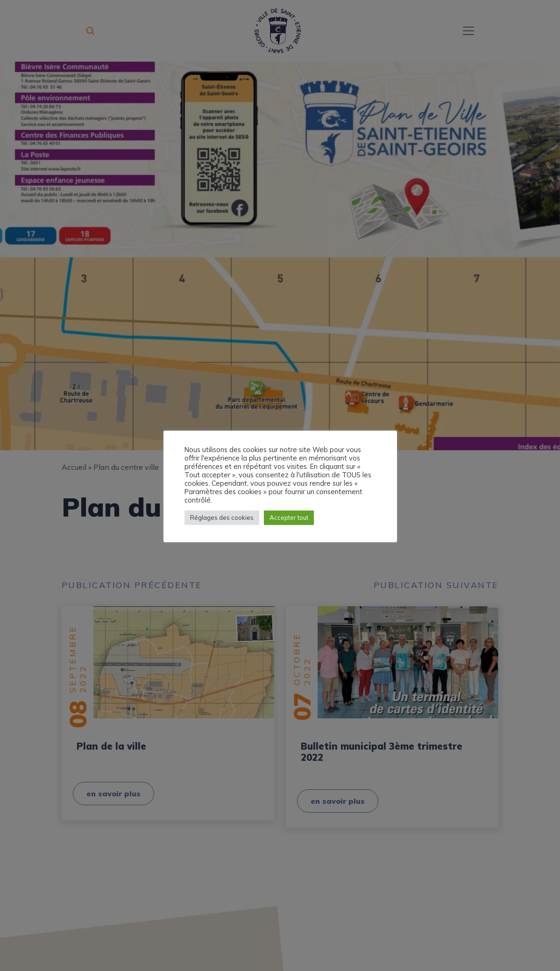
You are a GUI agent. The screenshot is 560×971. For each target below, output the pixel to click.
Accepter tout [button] (289, 517)
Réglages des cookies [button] (222, 517)
